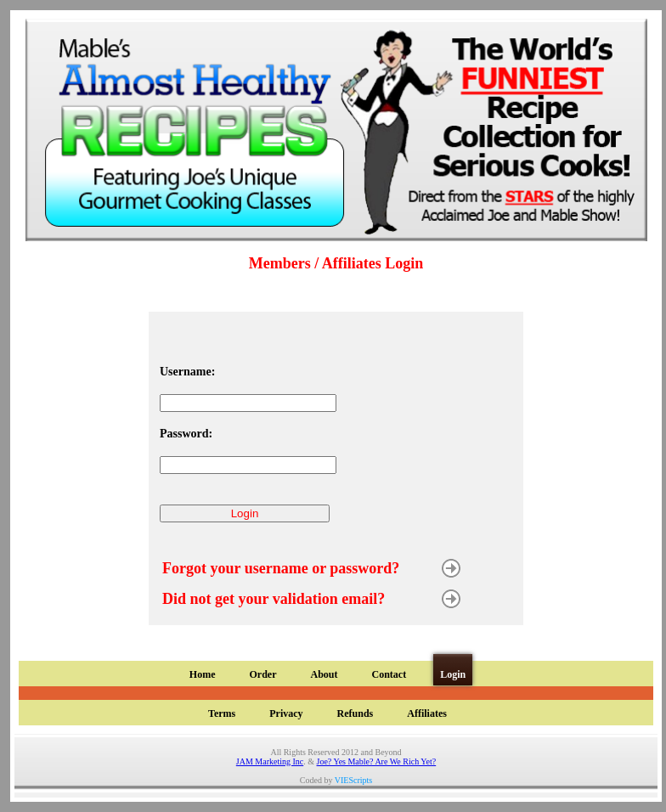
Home (203, 674)
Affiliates (427, 713)
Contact (389, 674)
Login (453, 674)
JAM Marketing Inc (270, 761)
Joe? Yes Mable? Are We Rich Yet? (377, 761)
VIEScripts (353, 780)
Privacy (286, 713)
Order (262, 674)
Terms (222, 713)
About (324, 674)
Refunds (356, 713)
